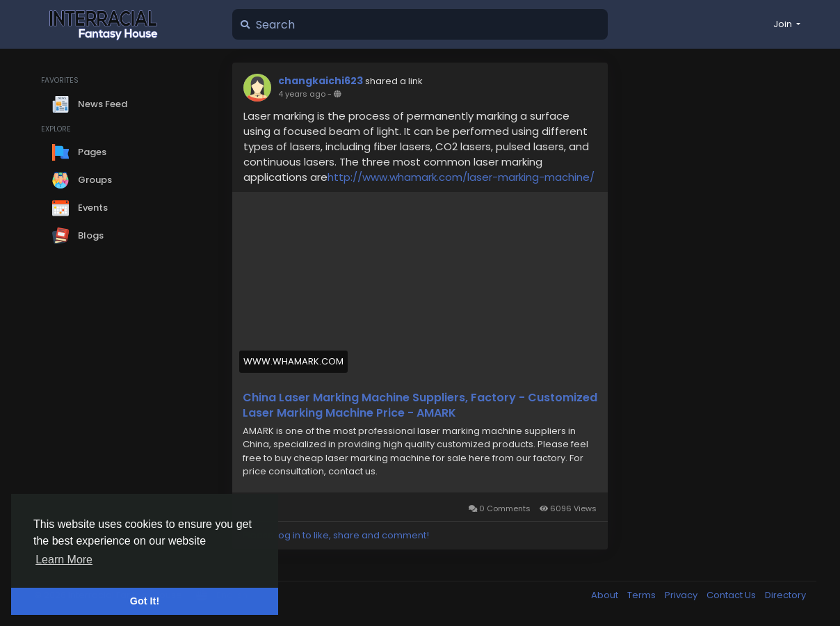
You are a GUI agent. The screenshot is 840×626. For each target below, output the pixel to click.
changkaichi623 (321, 81)
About (606, 595)
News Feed (90, 104)
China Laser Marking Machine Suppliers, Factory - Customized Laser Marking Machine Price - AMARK (420, 406)
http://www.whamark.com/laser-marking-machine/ (461, 177)
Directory (785, 595)
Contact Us (732, 595)
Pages (79, 152)
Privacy (682, 595)
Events (80, 208)
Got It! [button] (145, 601)
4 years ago (302, 94)
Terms (643, 595)
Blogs (78, 236)
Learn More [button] (64, 560)
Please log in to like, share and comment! (336, 535)
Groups (82, 180)
